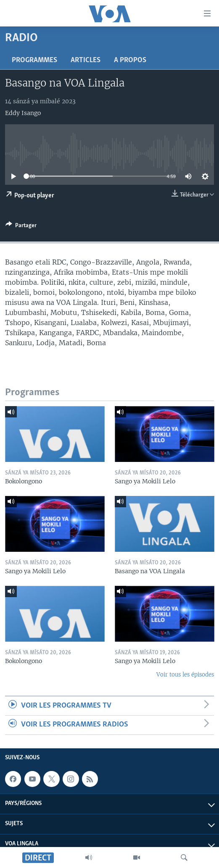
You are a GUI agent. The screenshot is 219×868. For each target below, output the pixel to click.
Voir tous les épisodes (185, 675)
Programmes (34, 60)
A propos (130, 60)
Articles (86, 60)
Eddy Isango (23, 113)
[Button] (21, 227)
